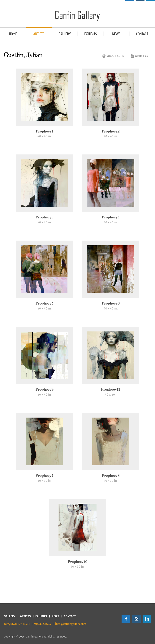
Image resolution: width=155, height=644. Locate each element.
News (55, 616)
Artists (25, 616)
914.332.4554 (43, 624)
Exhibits (41, 616)
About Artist (114, 56)
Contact (70, 616)
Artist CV (140, 56)
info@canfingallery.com (71, 624)
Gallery (10, 616)
